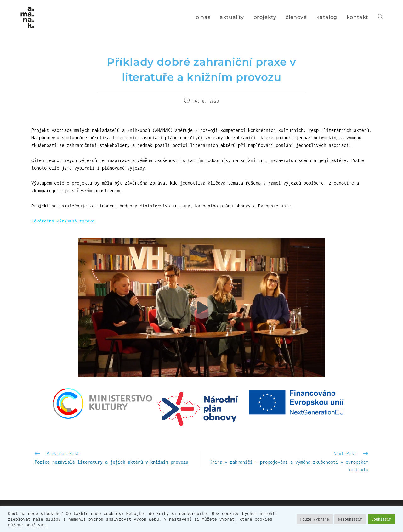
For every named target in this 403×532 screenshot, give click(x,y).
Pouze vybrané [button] (315, 519)
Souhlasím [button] (381, 519)
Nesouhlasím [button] (350, 519)
